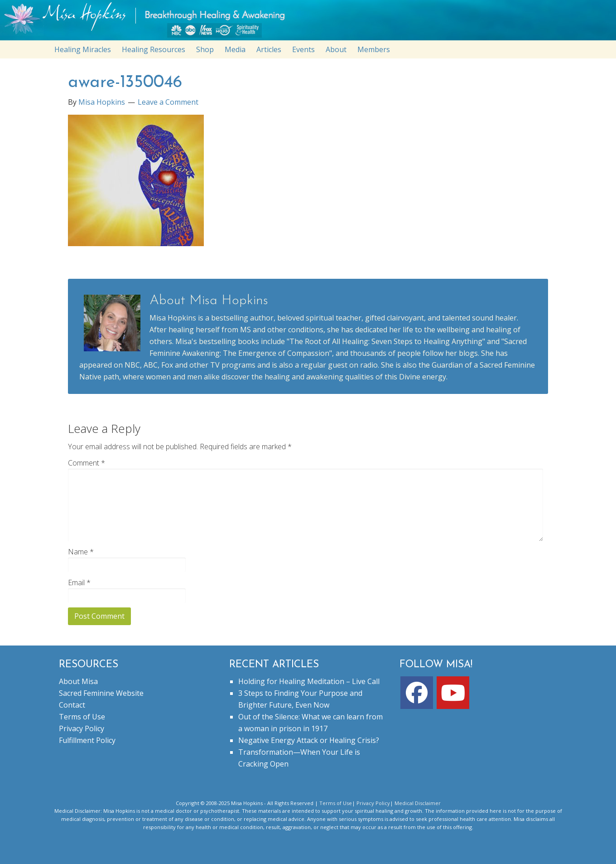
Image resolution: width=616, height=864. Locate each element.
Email (79, 582)
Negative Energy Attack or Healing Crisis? (309, 740)
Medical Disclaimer (418, 803)
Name (81, 552)
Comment (87, 463)
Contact (72, 705)
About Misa (78, 681)
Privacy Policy (82, 728)
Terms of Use (82, 717)
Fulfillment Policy (87, 740)
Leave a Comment (168, 102)
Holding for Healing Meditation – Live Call (309, 681)
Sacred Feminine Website (101, 693)
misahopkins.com (313, 22)
